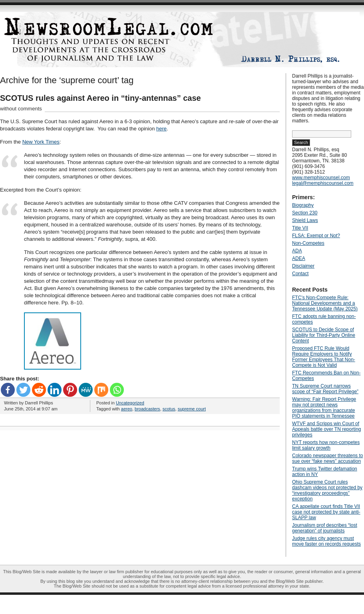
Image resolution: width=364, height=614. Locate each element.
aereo (127, 409)
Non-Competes (308, 243)
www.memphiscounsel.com (321, 178)
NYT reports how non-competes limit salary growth (326, 445)
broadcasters (147, 409)
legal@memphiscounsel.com (323, 183)
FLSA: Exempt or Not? (316, 236)
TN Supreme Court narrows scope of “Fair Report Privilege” (325, 389)
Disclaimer (303, 266)
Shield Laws (305, 220)
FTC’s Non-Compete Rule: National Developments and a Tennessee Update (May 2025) (325, 303)
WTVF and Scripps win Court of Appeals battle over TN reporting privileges (327, 429)
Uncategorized (130, 403)
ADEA (299, 258)
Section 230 (305, 213)
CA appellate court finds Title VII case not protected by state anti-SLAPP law (326, 512)
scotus (169, 409)
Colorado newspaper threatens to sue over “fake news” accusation (327, 458)
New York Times (41, 142)
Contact (300, 274)
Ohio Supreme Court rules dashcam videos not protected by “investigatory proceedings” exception (327, 490)
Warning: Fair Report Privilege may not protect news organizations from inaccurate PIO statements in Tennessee (324, 408)
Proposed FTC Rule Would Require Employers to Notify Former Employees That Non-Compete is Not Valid (324, 357)
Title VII (300, 228)
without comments (21, 109)
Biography (303, 205)
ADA (297, 251)
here (161, 129)
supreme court (192, 409)
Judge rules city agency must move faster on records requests (326, 541)
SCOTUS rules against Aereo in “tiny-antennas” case (100, 98)
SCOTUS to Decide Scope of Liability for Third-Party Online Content (324, 335)
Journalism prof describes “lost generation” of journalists (325, 528)
